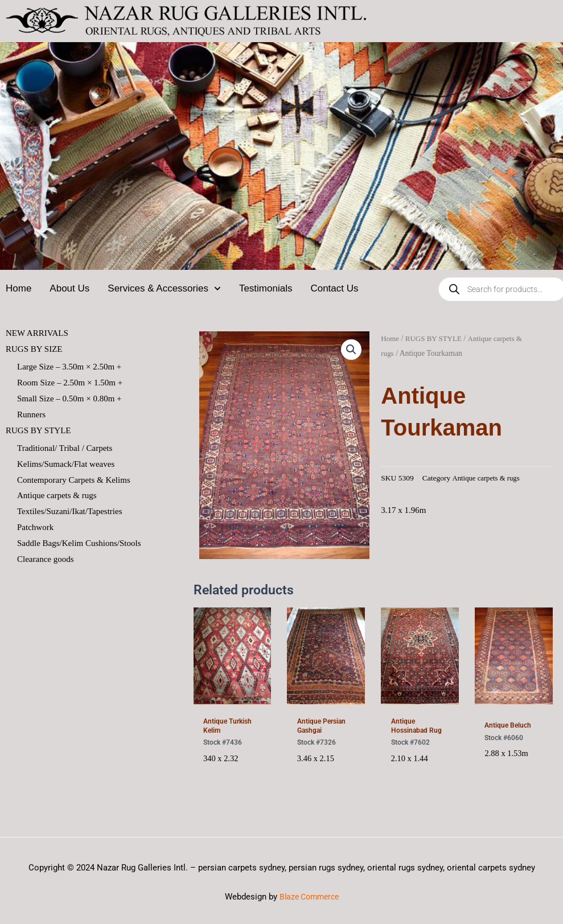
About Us (69, 288)
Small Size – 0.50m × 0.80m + (69, 399)
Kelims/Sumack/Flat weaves (66, 464)
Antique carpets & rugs (57, 496)
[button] (351, 350)
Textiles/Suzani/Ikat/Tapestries (70, 512)
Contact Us (334, 288)
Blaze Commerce (309, 901)
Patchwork (35, 528)
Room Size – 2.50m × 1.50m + (70, 383)
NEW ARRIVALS (37, 333)
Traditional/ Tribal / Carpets (65, 448)
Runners (31, 414)
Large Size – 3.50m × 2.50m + (69, 367)
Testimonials (266, 288)
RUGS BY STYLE (436, 338)
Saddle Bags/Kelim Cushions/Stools (79, 543)
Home (19, 288)
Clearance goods (46, 559)
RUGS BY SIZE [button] (34, 349)
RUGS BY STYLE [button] (38, 430)
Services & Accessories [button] (164, 289)
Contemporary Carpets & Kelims (74, 480)
